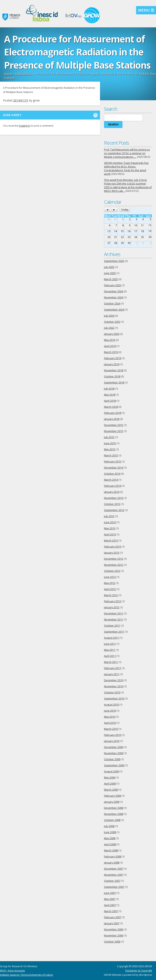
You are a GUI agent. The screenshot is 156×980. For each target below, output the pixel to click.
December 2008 (114, 808)
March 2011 (111, 662)
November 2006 (114, 936)
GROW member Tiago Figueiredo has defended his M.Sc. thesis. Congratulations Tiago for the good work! (126, 168)
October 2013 (112, 504)
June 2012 (110, 577)
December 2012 (114, 559)
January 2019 (112, 364)
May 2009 (110, 778)
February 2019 (113, 358)
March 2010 (111, 729)
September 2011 (114, 632)
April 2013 (110, 534)
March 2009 (111, 790)
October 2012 (112, 571)
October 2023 (112, 322)
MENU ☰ (146, 10)
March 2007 (111, 911)
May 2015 (110, 449)
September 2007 (114, 887)
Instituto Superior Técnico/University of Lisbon (27, 975)
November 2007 (114, 875)
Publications (23, 74)
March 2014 (111, 480)
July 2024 (109, 316)
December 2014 (114, 468)
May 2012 (110, 583)
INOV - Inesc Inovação (12, 971)
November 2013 (114, 498)
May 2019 (110, 340)
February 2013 (113, 547)
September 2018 (114, 383)
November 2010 (114, 686)
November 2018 (114, 370)
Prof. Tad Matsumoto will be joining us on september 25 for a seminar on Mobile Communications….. (127, 153)
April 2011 (110, 656)
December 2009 (114, 747)
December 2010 (114, 680)
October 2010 (112, 692)
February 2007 (113, 917)
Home (8, 74)
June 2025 (110, 273)
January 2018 (112, 419)
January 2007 (112, 923)
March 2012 (111, 595)
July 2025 (109, 267)
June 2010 (110, 711)
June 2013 (110, 522)
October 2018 (112, 376)
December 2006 (114, 929)
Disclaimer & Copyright (139, 971)
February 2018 (113, 413)
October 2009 (112, 759)
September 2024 (114, 310)
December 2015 (114, 425)
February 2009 (113, 796)
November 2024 (114, 297)
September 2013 (114, 510)
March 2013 (111, 541)
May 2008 (110, 838)
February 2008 (113, 857)
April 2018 (110, 401)
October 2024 (112, 304)
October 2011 (112, 626)
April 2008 (110, 844)
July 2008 (109, 826)
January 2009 (112, 802)
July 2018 (109, 389)
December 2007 (114, 869)
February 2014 (113, 486)
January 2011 (112, 674)
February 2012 (113, 601)
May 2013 (110, 528)
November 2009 (114, 753)
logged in (24, 126)
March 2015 (111, 455)
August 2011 (111, 638)
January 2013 (112, 553)
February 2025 (113, 285)
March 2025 (111, 279)
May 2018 (110, 395)
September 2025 (114, 261)
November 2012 (114, 565)
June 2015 (110, 443)
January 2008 (112, 863)
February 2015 (113, 462)
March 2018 (111, 407)
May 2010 (110, 717)
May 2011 (110, 650)
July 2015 (109, 437)
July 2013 (109, 516)
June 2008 (110, 832)
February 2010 (113, 735)
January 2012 (112, 607)
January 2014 (112, 492)
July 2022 (109, 328)
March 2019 (111, 352)
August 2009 (111, 771)
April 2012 (110, 589)
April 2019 (110, 346)
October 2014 (112, 474)
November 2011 (114, 620)
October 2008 (112, 820)
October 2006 (112, 942)
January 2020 (112, 334)
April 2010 (110, 723)
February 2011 (113, 668)
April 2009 (110, 784)
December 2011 (114, 613)
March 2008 (111, 850)
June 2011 (110, 644)
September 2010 (114, 699)
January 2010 (112, 741)
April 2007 (110, 905)
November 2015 (114, 431)
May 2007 (110, 899)
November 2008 (114, 814)
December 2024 (114, 291)
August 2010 (111, 705)
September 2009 (114, 765)
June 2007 (110, 893)
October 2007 (112, 881)
